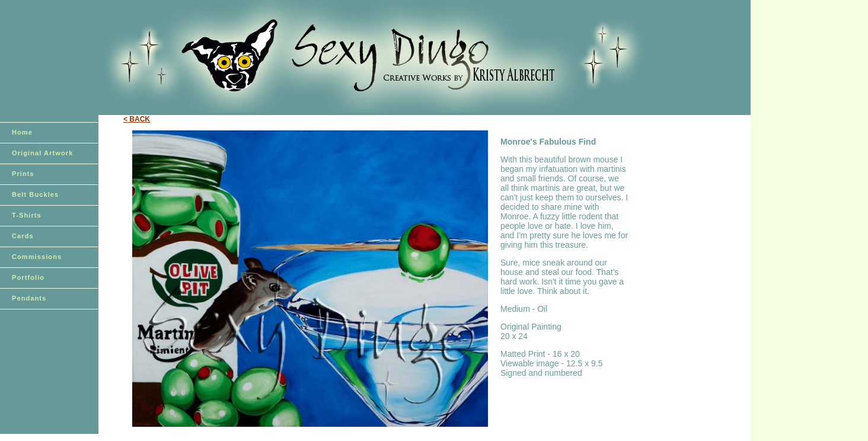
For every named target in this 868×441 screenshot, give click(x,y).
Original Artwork (42, 153)
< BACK (137, 119)
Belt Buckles (35, 194)
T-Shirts (27, 215)
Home (22, 132)
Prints (23, 174)
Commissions (37, 257)
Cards (23, 236)
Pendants (29, 298)
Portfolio (28, 277)
